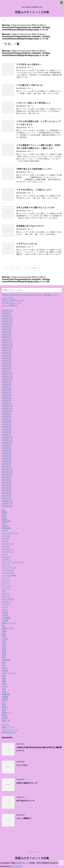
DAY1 (4, 514)
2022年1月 (7, 340)
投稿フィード (8, 727)
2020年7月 (7, 387)
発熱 (4, 689)
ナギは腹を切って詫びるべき (29, 85)
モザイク (6, 594)
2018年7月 (7, 451)
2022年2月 (7, 337)
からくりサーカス (10, 533)
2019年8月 (7, 416)
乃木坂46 (6, 618)
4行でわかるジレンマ (12, 303)
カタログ (6, 546)
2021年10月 (7, 348)
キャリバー (7, 557)
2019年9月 (7, 414)
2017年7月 (7, 482)
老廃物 (5, 697)
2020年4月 (7, 395)
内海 (4, 633)
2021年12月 (7, 342)
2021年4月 (7, 363)
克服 (4, 631)
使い (4, 626)
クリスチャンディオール (13, 562)
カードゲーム (8, 552)
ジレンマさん (8, 297)
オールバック (8, 544)
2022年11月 (7, 321)
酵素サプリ (7, 713)
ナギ (32, 68)
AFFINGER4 (17, 866)
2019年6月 (7, 422)
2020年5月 (7, 392)
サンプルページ (34, 852)
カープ (5, 554)
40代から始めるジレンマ (13, 300)
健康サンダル (8, 628)
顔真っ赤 (6, 721)
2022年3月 (7, 334)
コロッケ (6, 565)
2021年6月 (7, 358)
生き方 (5, 686)
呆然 (4, 636)
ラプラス (6, 604)
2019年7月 (7, 419)
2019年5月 (7, 424)
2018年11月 (7, 440)
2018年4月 (7, 459)
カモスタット (8, 549)
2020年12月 (7, 374)
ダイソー (6, 581)
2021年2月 (7, 369)
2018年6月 (7, 453)
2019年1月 (7, 435)
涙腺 (4, 678)
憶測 (4, 652)
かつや (5, 530)
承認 (4, 655)
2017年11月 (7, 472)
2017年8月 (7, 480)
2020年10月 (7, 379)
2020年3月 (7, 398)
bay (4, 510)
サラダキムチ (8, 570)
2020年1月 (7, 403)
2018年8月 (7, 448)
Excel (4, 519)
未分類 (5, 670)
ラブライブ (7, 602)
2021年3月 (7, 366)
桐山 (4, 676)
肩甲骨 (5, 700)
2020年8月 (7, 385)
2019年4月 (7, 427)
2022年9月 (7, 326)
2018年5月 (7, 456)
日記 (4, 665)
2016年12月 (7, 501)
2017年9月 (7, 477)
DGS (4, 517)
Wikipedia (6, 528)
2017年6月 (7, 485)
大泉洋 (5, 639)
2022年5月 (7, 329)
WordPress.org (9, 732)
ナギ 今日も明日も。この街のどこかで (34, 190)
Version (5, 526)
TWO (4, 523)
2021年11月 (7, 345)
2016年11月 (7, 503)
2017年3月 (7, 493)
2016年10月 (7, 506)
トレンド (6, 589)
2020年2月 (7, 400)
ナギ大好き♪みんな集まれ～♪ (29, 64)
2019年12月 (7, 406)
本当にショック (9, 673)
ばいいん (6, 536)
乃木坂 (5, 615)
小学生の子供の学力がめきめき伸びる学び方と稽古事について (30, 295)
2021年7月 (7, 355)
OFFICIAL (6, 521)
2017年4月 (7, 490)
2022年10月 (7, 324)
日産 (4, 663)
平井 (4, 644)
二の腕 (5, 620)
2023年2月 (7, 313)
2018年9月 (7, 445)
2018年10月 (7, 443)
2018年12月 (7, 437)
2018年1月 (7, 466)
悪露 (4, 649)
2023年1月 (7, 316)
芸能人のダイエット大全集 (32, 12)
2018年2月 (7, 464)
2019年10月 (7, 411)
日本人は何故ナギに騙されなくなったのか (36, 207)
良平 (4, 702)
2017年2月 (7, 496)
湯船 (4, 681)
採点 (4, 657)
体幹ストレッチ (9, 623)
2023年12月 (7, 311)
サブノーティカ (9, 567)
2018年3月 (7, 461)
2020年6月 (7, 390)
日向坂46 (6, 660)
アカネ (5, 541)
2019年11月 (7, 408)
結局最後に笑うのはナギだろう (30, 226)
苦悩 (4, 705)
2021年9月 (7, 350)
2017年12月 (7, 469)
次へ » (36, 268)
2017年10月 (7, 474)
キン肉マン (7, 559)
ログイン (6, 725)
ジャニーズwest (9, 575)
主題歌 (5, 612)
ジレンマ (6, 578)
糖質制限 (6, 694)
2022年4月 (7, 332)
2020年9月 (7, 382)
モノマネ (6, 596)
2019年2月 (7, 432)
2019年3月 (7, 429)
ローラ (5, 610)
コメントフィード (10, 730)
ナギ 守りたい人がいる (27, 244)
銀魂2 (4, 715)
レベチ (5, 607)
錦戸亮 (5, 718)
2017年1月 (7, 498)
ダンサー (6, 583)
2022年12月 (7, 318)
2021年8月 (7, 353)
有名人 (5, 668)
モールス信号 (8, 599)
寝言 (4, 641)
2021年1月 (7, 371)
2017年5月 (7, 488)
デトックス (7, 586)
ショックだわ (8, 573)
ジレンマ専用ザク (10, 305)
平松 (4, 647)
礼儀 (4, 692)
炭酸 (4, 684)
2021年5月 (7, 361)
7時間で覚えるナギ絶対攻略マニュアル (34, 169)
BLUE (5, 512)
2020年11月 (7, 377)
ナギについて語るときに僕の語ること (34, 103)
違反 (4, 710)
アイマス (6, 538)
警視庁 (5, 707)
